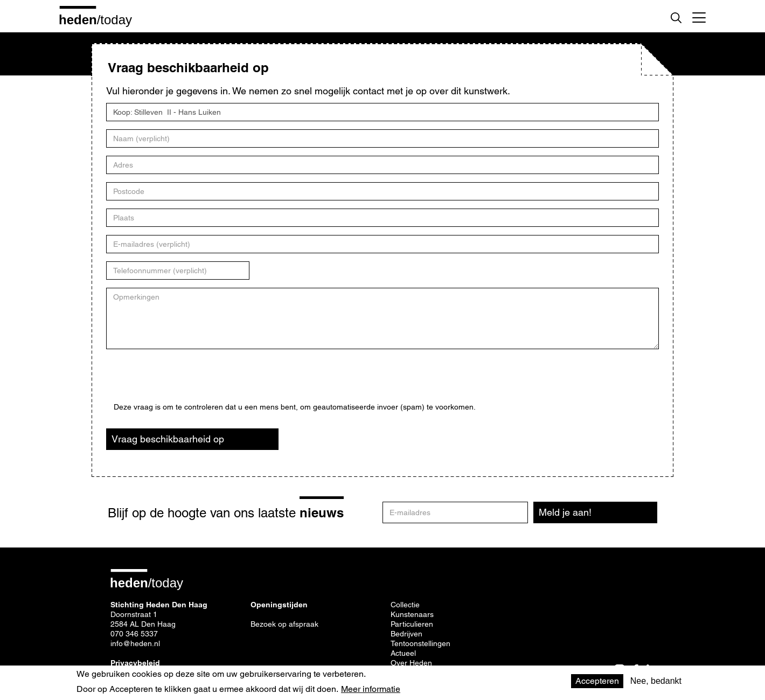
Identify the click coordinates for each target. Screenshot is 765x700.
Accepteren (597, 681)
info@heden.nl (135, 643)
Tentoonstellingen (420, 643)
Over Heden (411, 663)
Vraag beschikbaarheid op (168, 439)
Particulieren (412, 624)
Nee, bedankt (656, 681)
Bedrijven (406, 634)
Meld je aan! (565, 512)
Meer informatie (371, 689)
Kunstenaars (412, 614)
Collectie (405, 605)
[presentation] (196, 382)
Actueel (403, 653)
